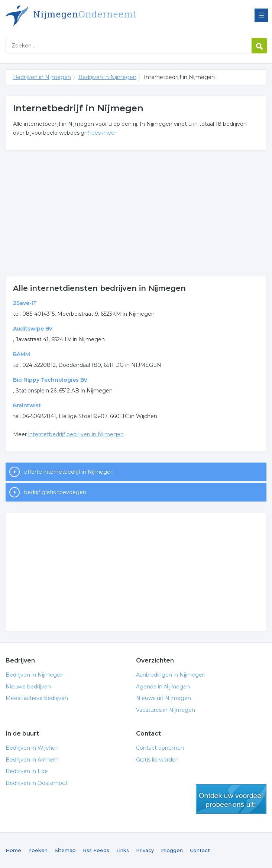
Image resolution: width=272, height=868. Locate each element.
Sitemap (65, 850)
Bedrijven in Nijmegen (98, 16)
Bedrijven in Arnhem (32, 760)
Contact (200, 850)
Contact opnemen (160, 748)
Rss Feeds (96, 850)
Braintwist (27, 405)
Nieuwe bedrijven (28, 687)
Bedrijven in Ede (27, 771)
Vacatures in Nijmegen (166, 710)
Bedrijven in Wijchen (32, 748)
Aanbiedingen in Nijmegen (171, 675)
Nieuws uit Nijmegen (163, 698)
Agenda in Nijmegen (163, 687)
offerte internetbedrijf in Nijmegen (69, 472)
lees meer (103, 133)
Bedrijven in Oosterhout (37, 783)
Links (123, 850)
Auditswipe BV (33, 329)
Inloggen (172, 850)
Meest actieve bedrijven (37, 698)
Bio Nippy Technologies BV (50, 380)
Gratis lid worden (157, 760)
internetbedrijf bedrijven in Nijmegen (76, 434)
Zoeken (38, 850)
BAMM (22, 354)
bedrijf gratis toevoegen (55, 492)
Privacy (145, 850)
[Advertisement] (136, 213)
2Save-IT (25, 303)
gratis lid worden (231, 799)
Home (13, 850)
